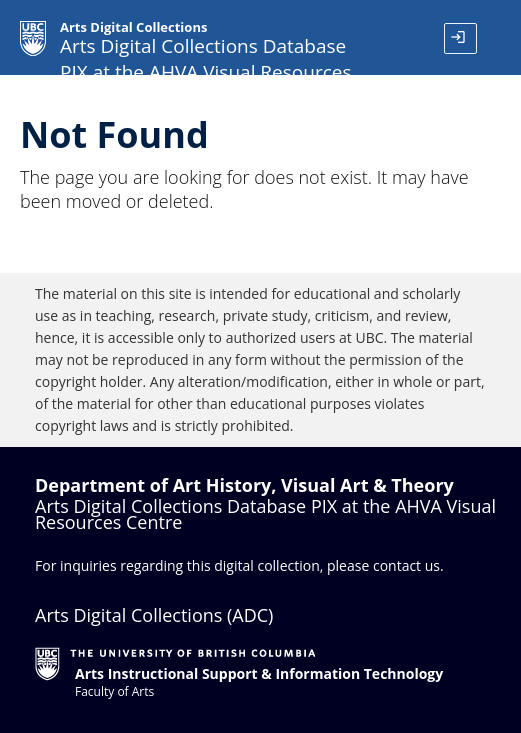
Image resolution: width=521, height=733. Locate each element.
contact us (406, 565)
